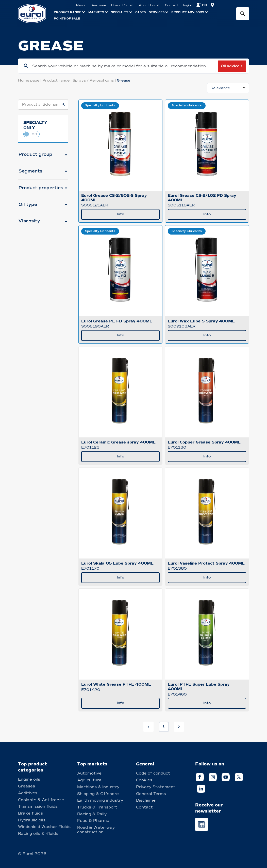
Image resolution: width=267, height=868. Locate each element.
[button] (43, 157)
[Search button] (243, 14)
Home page (30, 80)
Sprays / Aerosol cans (95, 80)
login (187, 5)
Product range (57, 80)
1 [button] (164, 726)
